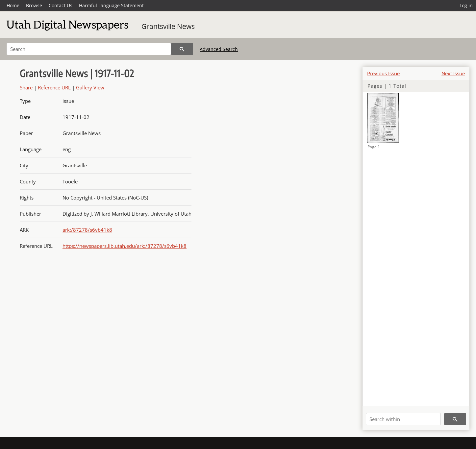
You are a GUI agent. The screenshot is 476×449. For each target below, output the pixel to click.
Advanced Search (219, 49)
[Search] (89, 49)
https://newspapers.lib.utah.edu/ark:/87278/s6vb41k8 (125, 246)
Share (26, 87)
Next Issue (453, 73)
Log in (466, 5)
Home (13, 5)
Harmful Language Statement (111, 5)
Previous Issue (383, 73)
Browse (34, 5)
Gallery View (90, 87)
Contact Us (61, 5)
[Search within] (403, 419)
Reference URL (54, 87)
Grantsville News (168, 26)
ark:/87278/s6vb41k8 (87, 230)
